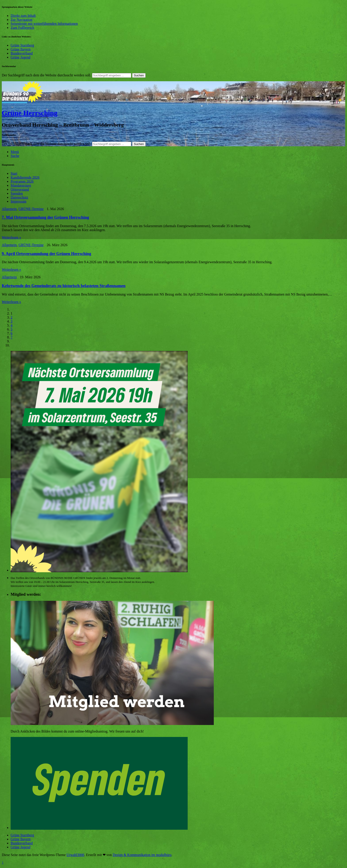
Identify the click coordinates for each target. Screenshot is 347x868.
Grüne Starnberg (22, 45)
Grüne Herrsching (30, 113)
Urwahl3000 (75, 855)
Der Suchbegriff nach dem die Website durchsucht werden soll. (46, 75)
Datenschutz (19, 197)
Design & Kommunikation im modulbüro (142, 855)
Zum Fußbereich (22, 28)
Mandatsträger (21, 185)
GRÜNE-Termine (31, 209)
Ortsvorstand (20, 189)
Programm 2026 (22, 181)
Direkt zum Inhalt (23, 16)
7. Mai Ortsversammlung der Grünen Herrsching (45, 217)
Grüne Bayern (21, 49)
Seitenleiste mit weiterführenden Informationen (44, 24)
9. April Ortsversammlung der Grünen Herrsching (46, 254)
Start (14, 173)
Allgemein (9, 209)
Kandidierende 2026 (25, 177)
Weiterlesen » (11, 237)
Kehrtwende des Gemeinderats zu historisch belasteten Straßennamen (64, 286)
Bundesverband (22, 53)
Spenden (17, 193)
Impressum (18, 201)
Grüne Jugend (20, 57)
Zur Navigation (21, 20)
